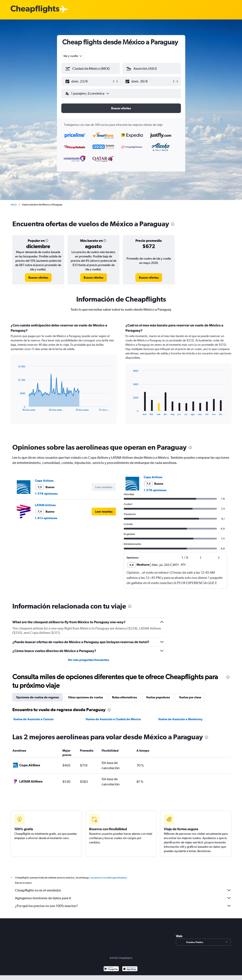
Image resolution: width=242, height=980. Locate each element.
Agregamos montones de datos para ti (123, 898)
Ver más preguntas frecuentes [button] (88, 660)
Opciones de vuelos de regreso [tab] (37, 697)
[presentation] (173, 224)
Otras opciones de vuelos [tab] (85, 697)
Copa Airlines (44, 481)
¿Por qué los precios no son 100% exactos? (123, 906)
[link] (38, 278)
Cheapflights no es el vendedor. (123, 890)
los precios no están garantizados (109, 878)
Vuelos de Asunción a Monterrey (180, 719)
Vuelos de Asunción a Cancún (33, 719)
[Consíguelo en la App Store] (130, 969)
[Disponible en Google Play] (111, 969)
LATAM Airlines (45, 505)
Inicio (14, 205)
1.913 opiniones (46, 518)
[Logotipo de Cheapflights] (35, 9)
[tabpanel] (121, 378)
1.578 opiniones (46, 494)
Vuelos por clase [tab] (190, 697)
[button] (89, 81)
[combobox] (73, 56)
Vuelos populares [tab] (158, 697)
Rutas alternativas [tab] (124, 697)
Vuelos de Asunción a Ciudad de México (113, 719)
